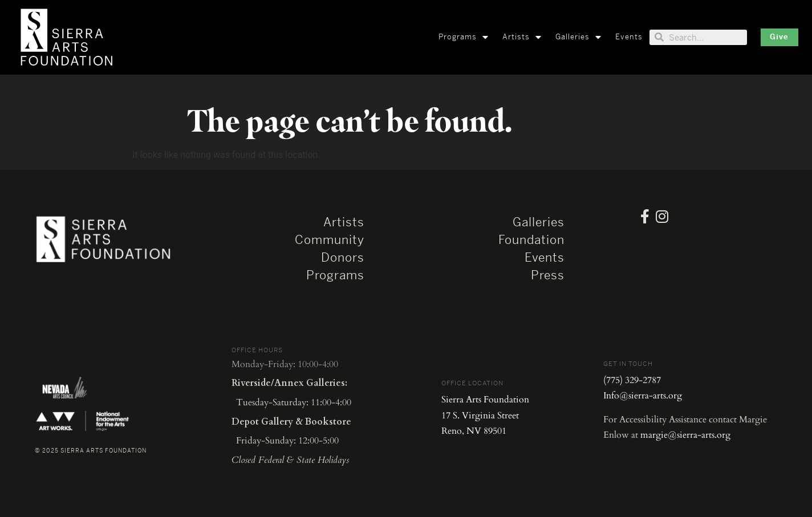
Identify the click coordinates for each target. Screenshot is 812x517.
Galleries (578, 37)
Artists (522, 37)
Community (330, 240)
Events (629, 37)
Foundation (531, 240)
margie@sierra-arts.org (685, 435)
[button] (779, 37)
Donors (343, 258)
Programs (464, 37)
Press (548, 275)
